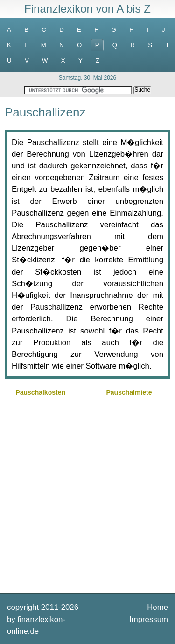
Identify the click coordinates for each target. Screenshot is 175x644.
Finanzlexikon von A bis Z (87, 9)
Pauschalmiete (129, 392)
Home (157, 607)
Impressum (149, 619)
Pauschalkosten (40, 392)
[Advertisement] (87, 494)
